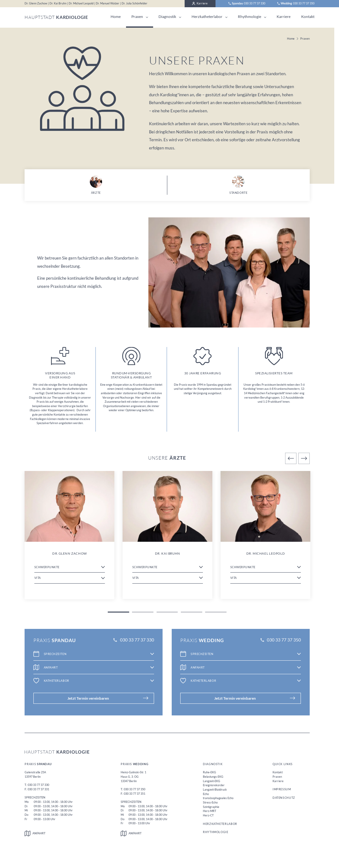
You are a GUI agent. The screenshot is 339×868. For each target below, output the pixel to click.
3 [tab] (167, 612)
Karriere (200, 3)
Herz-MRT (210, 811)
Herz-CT (208, 815)
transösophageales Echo (218, 798)
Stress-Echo (210, 802)
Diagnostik (167, 17)
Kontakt (308, 17)
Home (116, 17)
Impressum (282, 789)
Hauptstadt (56, 17)
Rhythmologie (250, 17)
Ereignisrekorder (214, 785)
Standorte (238, 185)
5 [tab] (216, 612)
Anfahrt (35, 833)
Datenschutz (284, 798)
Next (304, 458)
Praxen (137, 17)
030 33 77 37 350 (281, 640)
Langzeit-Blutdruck (215, 790)
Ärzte (96, 185)
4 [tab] (192, 612)
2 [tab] (143, 612)
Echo (206, 794)
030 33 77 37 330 (134, 640)
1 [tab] (118, 612)
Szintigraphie (211, 807)
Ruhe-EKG (210, 772)
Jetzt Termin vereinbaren (108, 698)
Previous (291, 458)
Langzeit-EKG (212, 781)
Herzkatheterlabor (207, 17)
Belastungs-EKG (213, 777)
